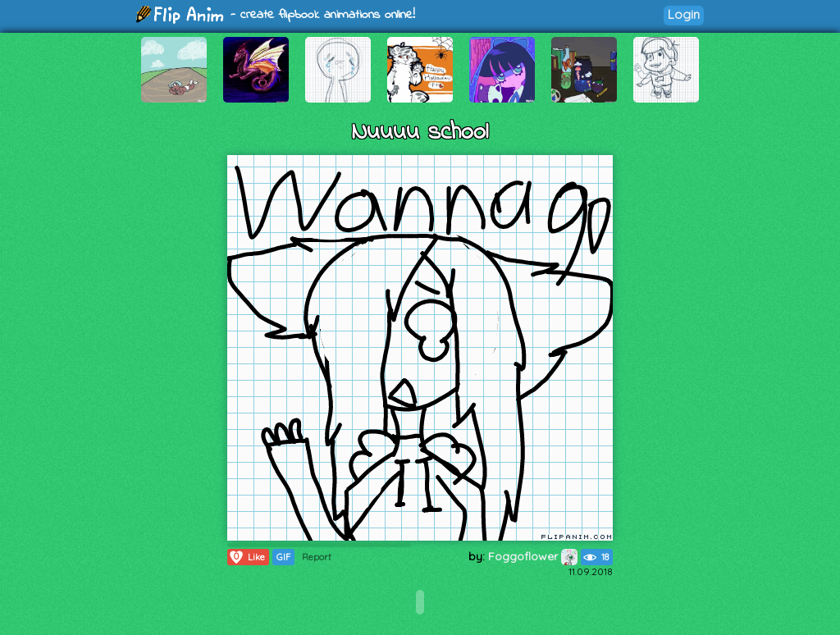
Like (247, 557)
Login (684, 14)
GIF (283, 557)
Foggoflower (533, 556)
